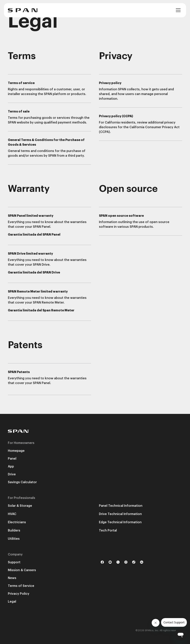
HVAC (12, 514)
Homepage (16, 451)
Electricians (17, 522)
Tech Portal (108, 531)
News (12, 578)
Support (14, 562)
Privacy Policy (19, 594)
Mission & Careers (22, 570)
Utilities (14, 539)
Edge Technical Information (120, 522)
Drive (12, 474)
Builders (14, 531)
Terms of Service (21, 586)
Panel (12, 459)
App (11, 467)
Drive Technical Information (120, 514)
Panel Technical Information (121, 506)
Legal (12, 602)
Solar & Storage (20, 506)
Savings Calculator (22, 482)
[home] (23, 10)
